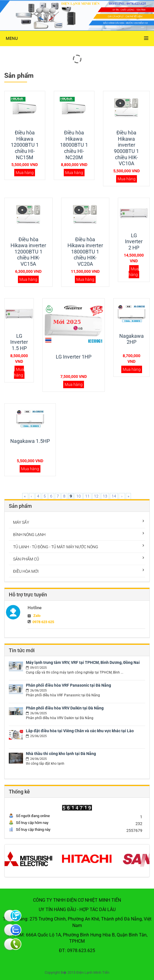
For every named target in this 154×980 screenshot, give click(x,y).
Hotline (35, 608)
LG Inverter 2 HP (134, 242)
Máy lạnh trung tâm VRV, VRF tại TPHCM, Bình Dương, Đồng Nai (83, 662)
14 (114, 496)
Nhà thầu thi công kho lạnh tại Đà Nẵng (61, 754)
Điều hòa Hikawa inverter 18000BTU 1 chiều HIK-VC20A (85, 252)
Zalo (37, 616)
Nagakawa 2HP (132, 339)
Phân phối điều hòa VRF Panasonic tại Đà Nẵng (68, 685)
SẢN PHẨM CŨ (26, 559)
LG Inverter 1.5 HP (19, 342)
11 (87, 496)
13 (105, 496)
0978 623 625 (43, 622)
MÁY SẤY (21, 522)
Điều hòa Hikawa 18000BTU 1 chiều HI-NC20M (74, 145)
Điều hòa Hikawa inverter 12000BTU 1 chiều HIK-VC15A (28, 252)
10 (79, 496)
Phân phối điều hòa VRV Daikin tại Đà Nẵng (65, 708)
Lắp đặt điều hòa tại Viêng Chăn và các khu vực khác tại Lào (80, 731)
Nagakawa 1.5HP (30, 441)
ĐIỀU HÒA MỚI (26, 571)
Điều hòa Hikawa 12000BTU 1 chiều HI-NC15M (25, 145)
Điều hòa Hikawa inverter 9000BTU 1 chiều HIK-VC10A (126, 148)
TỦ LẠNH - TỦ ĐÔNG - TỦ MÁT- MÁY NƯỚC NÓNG (56, 547)
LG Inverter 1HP (74, 357)
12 (96, 496)
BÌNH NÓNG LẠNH (29, 535)
